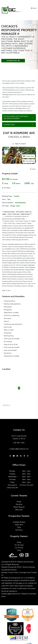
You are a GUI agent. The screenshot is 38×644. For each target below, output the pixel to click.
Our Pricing (19, 548)
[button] (19, 117)
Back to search (19, 144)
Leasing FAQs (13, 61)
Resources (19, 510)
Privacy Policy (13, 572)
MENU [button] (34, 8)
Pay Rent (19, 504)
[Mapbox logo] (6, 405)
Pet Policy (19, 530)
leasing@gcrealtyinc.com (10, 83)
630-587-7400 (7, 104)
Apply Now (19, 525)
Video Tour (29, 156)
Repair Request (19, 507)
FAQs (19, 527)
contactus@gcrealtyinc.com (19, 449)
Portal (19, 502)
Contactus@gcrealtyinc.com (11, 594)
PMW (19, 567)
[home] (11, 10)
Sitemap (4, 572)
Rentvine (14, 570)
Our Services (19, 545)
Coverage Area (25, 572)
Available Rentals (19, 522)
